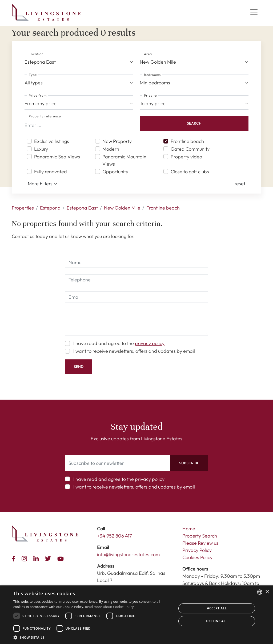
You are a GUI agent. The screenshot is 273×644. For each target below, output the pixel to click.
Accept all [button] (217, 608)
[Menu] (254, 12)
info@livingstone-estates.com (128, 554)
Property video (186, 157)
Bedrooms (152, 75)
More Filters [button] (43, 184)
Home (189, 529)
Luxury (41, 149)
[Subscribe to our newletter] (118, 463)
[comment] (136, 322)
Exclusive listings (52, 141)
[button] (240, 184)
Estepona (50, 208)
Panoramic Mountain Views (124, 160)
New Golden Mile (122, 208)
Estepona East (82, 208)
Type (33, 75)
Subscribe (189, 463)
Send (79, 367)
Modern (111, 149)
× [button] (267, 592)
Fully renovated (51, 172)
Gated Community (190, 149)
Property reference (45, 116)
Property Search (200, 536)
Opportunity (115, 172)
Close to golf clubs (190, 172)
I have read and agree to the (119, 343)
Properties (23, 208)
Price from (38, 95)
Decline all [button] (217, 621)
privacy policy (150, 343)
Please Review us (200, 543)
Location (36, 54)
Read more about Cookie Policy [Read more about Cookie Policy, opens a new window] (109, 607)
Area (148, 54)
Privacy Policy (197, 550)
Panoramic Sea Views (57, 157)
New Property (117, 141)
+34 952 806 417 (115, 536)
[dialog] (136, 615)
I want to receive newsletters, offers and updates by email (134, 351)
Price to (150, 95)
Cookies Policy (197, 557)
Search (194, 123)
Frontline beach (187, 141)
